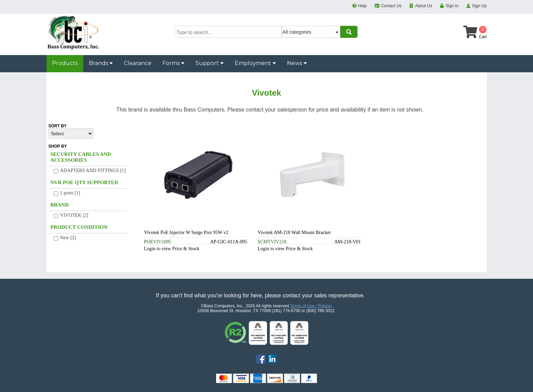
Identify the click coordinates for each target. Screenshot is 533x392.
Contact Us (391, 6)
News (297, 63)
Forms (173, 63)
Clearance (138, 63)
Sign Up (479, 6)
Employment (255, 63)
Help (363, 6)
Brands (101, 63)
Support (210, 63)
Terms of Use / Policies (311, 306)
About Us (423, 6)
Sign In (452, 6)
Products (65, 63)
